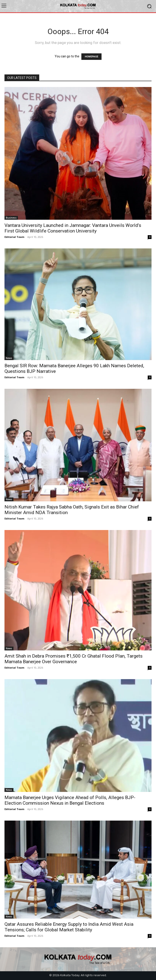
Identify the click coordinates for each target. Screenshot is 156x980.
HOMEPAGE (91, 57)
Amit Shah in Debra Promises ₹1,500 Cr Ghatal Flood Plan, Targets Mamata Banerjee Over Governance (74, 659)
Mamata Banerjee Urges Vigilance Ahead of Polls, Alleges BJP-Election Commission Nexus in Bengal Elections (70, 800)
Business (11, 218)
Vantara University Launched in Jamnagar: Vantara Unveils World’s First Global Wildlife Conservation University (73, 228)
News (9, 358)
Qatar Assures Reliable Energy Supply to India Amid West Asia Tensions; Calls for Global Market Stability (69, 927)
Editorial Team (14, 237)
